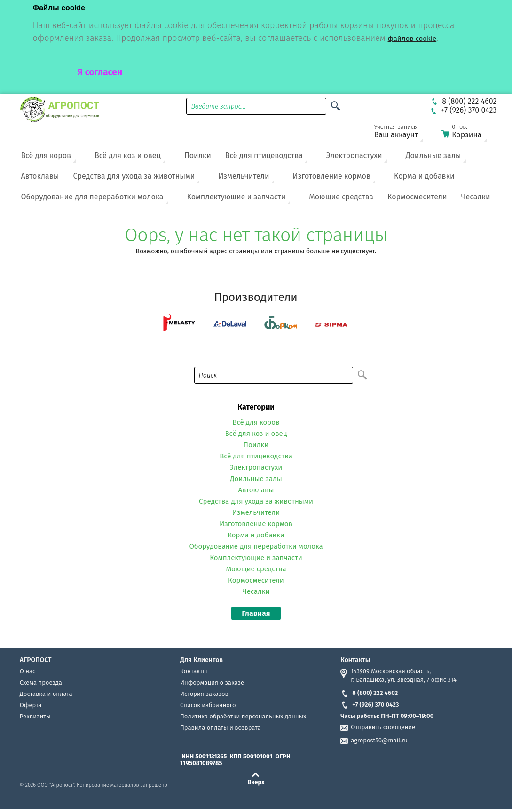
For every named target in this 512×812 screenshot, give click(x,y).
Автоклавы (40, 176)
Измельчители (244, 176)
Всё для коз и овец (128, 155)
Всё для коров (46, 155)
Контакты (193, 671)
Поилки (198, 155)
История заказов (204, 694)
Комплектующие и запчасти (236, 197)
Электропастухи (354, 155)
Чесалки (476, 197)
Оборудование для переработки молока (92, 197)
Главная (256, 613)
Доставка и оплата (46, 694)
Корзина (470, 133)
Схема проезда (41, 682)
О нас (28, 671)
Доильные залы (433, 155)
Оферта (31, 705)
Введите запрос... (218, 106)
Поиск (208, 375)
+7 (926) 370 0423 (370, 705)
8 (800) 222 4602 (369, 693)
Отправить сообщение (383, 727)
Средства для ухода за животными (134, 176)
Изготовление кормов (332, 176)
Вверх (256, 782)
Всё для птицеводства (264, 155)
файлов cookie (412, 39)
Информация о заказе (212, 682)
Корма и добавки (424, 176)
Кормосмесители (417, 197)
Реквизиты (35, 716)
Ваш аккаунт (402, 133)
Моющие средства (341, 197)
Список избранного (208, 705)
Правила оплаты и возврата (220, 728)
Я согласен (100, 72)
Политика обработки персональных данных (243, 716)
